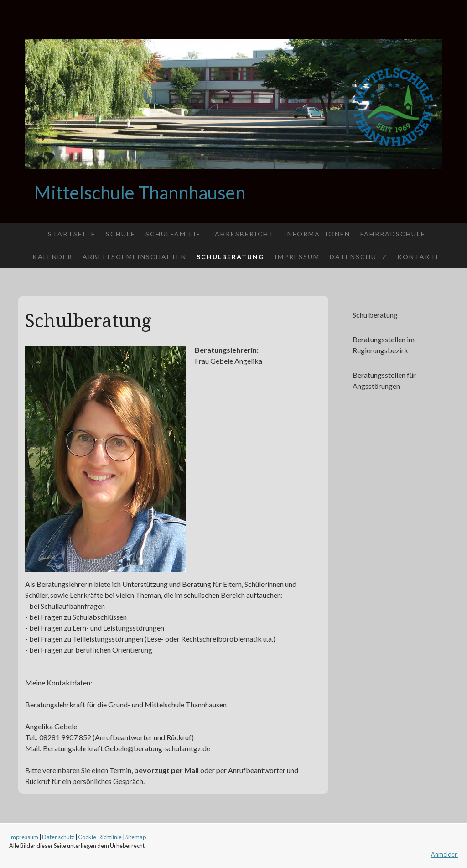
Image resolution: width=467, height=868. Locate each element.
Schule (121, 234)
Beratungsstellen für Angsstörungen (384, 380)
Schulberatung (231, 257)
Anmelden (444, 854)
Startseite (72, 234)
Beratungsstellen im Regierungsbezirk (384, 345)
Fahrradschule (393, 234)
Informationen (317, 234)
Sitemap (136, 837)
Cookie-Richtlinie (100, 837)
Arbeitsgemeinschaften (135, 257)
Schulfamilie (173, 234)
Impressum (297, 257)
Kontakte (419, 257)
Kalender (52, 257)
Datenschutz (358, 257)
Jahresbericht (243, 234)
